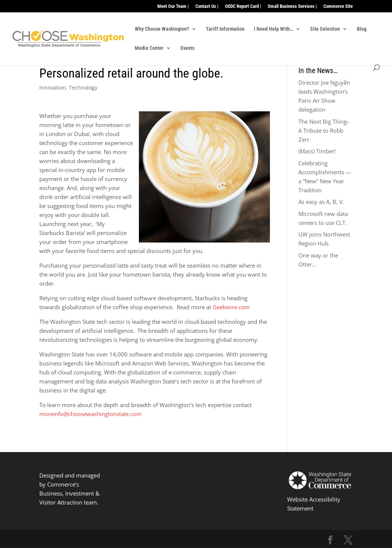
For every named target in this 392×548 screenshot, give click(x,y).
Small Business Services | (292, 6)
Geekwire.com (231, 307)
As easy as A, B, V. (321, 202)
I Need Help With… (274, 29)
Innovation (53, 88)
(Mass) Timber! (317, 151)
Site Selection (325, 29)
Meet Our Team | (173, 6)
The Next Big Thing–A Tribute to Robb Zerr (324, 130)
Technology (83, 88)
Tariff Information (225, 29)
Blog (362, 29)
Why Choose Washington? (162, 29)
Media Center (149, 48)
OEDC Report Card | (243, 6)
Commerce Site (338, 6)
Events (187, 48)
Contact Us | (207, 6)
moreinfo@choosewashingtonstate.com (90, 414)
